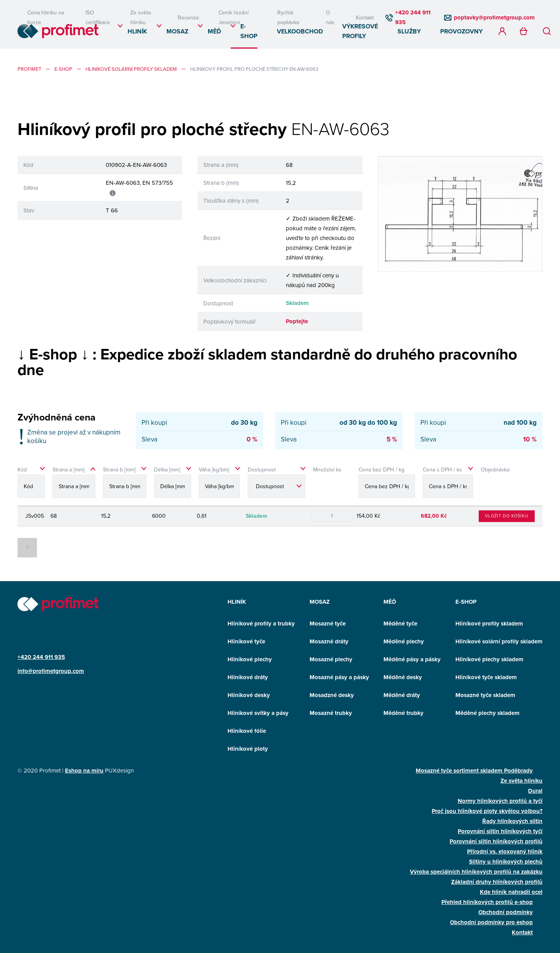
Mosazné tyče (328, 624)
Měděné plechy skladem (487, 713)
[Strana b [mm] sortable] (125, 484)
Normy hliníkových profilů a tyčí (500, 801)
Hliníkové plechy (250, 659)
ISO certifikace (98, 17)
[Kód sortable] (33, 484)
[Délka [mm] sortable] (172, 484)
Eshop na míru (84, 771)
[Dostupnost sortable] (276, 484)
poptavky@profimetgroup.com (494, 18)
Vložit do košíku (507, 516)
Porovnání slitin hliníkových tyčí (500, 831)
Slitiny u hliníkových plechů (506, 862)
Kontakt (365, 18)
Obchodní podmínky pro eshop (491, 922)
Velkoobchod (300, 31)
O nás (330, 17)
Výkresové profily (360, 31)
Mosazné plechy (331, 659)
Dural (535, 791)
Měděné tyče (400, 624)
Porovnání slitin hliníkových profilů (496, 841)
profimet (29, 69)
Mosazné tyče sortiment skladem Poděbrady (474, 771)
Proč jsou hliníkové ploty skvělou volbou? (487, 811)
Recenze (188, 18)
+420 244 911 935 (413, 17)
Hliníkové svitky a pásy (258, 713)
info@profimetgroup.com (51, 671)
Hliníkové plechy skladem (489, 659)
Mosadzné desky (332, 695)
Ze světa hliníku (141, 17)
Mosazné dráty (329, 641)
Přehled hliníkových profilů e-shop (487, 902)
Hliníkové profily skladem (489, 624)
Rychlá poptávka (288, 17)
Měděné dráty (402, 695)
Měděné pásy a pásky (412, 659)
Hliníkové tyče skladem (486, 677)
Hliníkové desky (249, 695)
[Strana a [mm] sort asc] (74, 484)
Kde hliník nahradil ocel (511, 892)
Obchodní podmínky (506, 912)
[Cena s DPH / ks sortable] (448, 484)
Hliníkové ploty (248, 749)
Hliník (137, 31)
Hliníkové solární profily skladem (131, 69)
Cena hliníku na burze (46, 17)
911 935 (55, 657)
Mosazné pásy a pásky (339, 677)
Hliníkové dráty (248, 677)
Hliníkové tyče (246, 641)
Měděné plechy (404, 641)
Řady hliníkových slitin (512, 821)
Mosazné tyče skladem (485, 695)
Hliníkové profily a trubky (261, 624)
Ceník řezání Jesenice (234, 17)
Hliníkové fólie (247, 731)
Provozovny (461, 31)
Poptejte (297, 321)
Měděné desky (403, 677)
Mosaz (177, 31)
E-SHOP (249, 31)
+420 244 (31, 657)
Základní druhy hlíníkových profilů (497, 882)
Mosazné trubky (331, 713)
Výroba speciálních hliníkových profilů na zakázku (476, 872)
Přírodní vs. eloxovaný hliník (505, 851)
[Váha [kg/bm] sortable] (219, 484)
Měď (214, 31)
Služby (409, 31)
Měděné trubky (403, 713)
